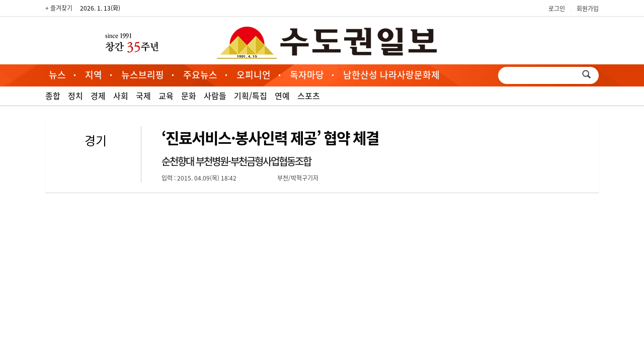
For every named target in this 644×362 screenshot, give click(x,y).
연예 (282, 96)
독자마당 (307, 75)
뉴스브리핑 (143, 75)
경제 (98, 96)
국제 (143, 96)
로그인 (557, 9)
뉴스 (57, 75)
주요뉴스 (200, 75)
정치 (75, 96)
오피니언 (254, 75)
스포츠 (309, 96)
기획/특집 (251, 96)
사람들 (215, 96)
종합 (53, 96)
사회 (121, 96)
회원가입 (588, 9)
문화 (189, 96)
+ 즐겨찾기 (59, 8)
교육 (166, 96)
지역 (94, 75)
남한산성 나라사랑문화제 (391, 75)
